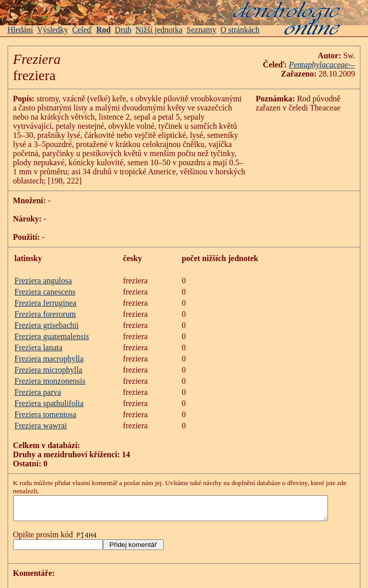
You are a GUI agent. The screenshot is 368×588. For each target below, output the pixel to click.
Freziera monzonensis (50, 372)
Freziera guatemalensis (52, 327)
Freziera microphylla (49, 361)
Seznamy (201, 30)
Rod (103, 30)
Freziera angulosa (43, 271)
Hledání (21, 30)
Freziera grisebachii (47, 316)
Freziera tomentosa (46, 405)
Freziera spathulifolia (49, 394)
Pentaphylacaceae (329, 65)
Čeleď (82, 30)
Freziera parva (38, 383)
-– (362, 65)
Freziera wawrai (41, 416)
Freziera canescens (45, 283)
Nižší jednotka (159, 30)
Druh (123, 30)
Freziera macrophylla (49, 350)
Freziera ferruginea (46, 294)
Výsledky (52, 30)
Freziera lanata (39, 338)
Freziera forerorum (45, 305)
